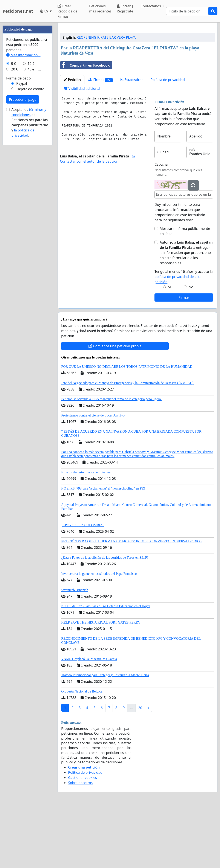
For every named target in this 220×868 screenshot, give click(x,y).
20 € (15, 198)
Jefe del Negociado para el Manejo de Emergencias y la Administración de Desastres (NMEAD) (127, 443)
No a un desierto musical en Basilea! (86, 532)
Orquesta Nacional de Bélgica (82, 751)
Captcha (161, 224)
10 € (31, 192)
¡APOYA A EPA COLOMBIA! (82, 585)
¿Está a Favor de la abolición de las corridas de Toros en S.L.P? (105, 618)
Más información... (23, 184)
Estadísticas (132, 140)
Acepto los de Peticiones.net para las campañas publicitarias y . (30, 251)
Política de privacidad (168, 140)
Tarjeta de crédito (30, 218)
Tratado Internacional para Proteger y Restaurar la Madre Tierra (105, 735)
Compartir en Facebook (85, 125)
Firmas (100, 140)
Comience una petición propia (115, 406)
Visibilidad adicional (82, 149)
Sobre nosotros (80, 843)
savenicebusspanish (75, 650)
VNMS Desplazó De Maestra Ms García (89, 719)
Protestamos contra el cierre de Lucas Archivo (93, 475)
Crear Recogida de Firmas (67, 11)
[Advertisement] (137, 59)
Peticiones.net (18, 11)
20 (140, 768)
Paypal (22, 212)
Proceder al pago (23, 228)
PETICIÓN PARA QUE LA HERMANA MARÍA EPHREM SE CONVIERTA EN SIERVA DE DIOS (131, 601)
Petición (72, 140)
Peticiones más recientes (100, 9)
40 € (31, 198)
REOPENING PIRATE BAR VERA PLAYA (106, 98)
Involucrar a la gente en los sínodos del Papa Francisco (99, 634)
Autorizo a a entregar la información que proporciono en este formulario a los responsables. (186, 313)
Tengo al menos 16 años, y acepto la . (184, 337)
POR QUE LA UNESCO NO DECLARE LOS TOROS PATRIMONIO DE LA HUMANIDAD (127, 427)
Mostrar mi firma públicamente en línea (185, 291)
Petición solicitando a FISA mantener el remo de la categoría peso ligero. (111, 459)
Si (169, 347)
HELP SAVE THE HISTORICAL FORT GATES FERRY (101, 683)
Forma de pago (18, 207)
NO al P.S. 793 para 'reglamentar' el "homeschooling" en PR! (103, 548)
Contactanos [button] (151, 6)
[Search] (187, 11)
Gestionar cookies (82, 838)
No (191, 347)
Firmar (184, 358)
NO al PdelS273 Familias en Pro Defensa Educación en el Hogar (106, 666)
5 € (14, 192)
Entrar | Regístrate (125, 9)
